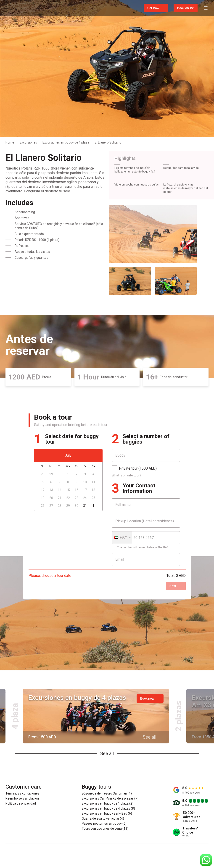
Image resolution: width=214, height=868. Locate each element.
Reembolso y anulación (22, 798)
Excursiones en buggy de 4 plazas (77, 698)
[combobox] (122, 538)
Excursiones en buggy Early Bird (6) (107, 813)
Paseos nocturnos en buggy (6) (104, 824)
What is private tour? (126, 475)
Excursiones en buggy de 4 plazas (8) (108, 808)
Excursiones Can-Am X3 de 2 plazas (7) (110, 798)
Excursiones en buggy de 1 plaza (66, 142)
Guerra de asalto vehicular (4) (103, 818)
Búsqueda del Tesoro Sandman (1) (107, 793)
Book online (186, 8)
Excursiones (28, 142)
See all (107, 753)
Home (10, 142)
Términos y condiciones (22, 793)
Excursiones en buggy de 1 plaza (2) (108, 803)
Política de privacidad (21, 803)
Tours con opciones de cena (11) (105, 829)
